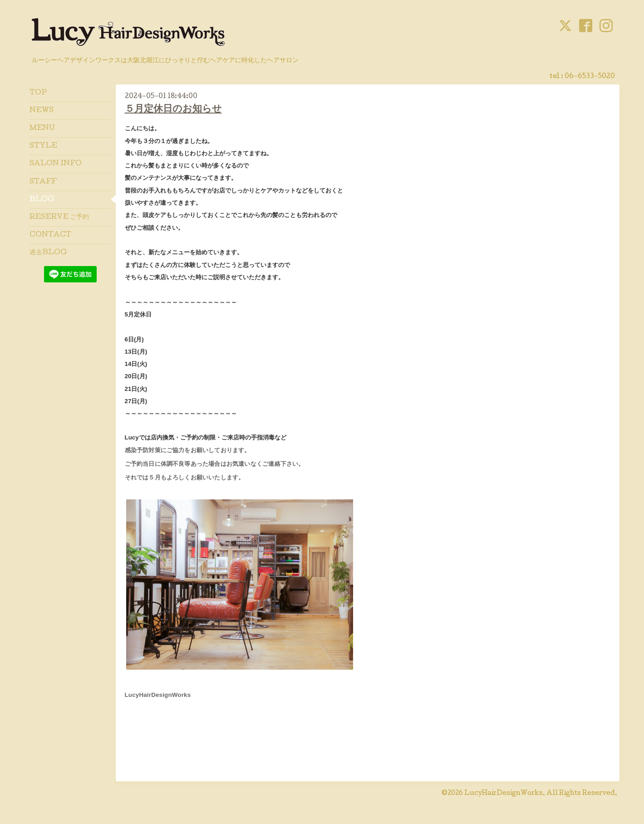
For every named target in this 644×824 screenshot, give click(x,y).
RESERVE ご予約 (59, 217)
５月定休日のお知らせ (173, 110)
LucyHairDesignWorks (504, 794)
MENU (42, 128)
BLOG (42, 200)
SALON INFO (56, 164)
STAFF (43, 182)
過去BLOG (48, 253)
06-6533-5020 (590, 77)
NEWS (42, 111)
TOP (38, 93)
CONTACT (50, 235)
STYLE (43, 146)
